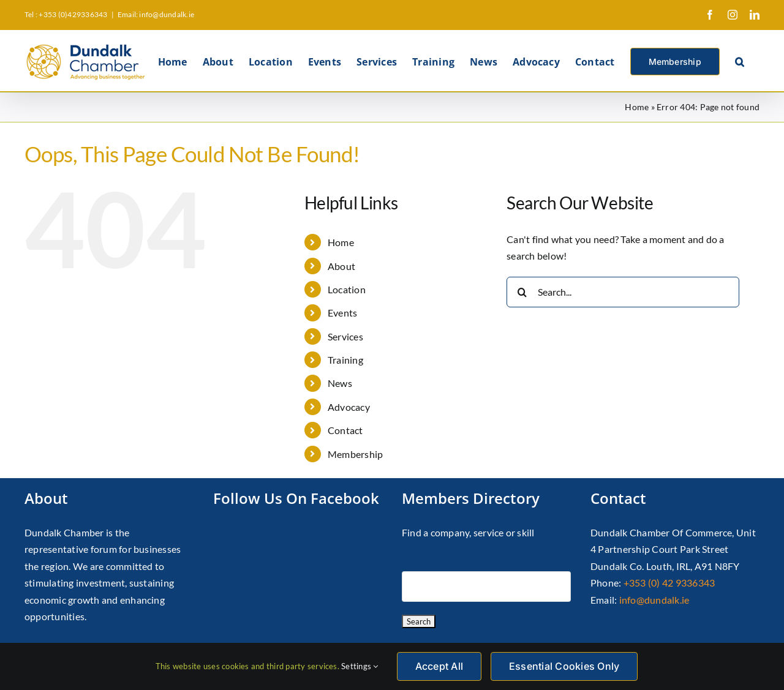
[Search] (522, 292)
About (341, 266)
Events (342, 313)
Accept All (439, 666)
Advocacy (349, 407)
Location (347, 289)
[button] (740, 61)
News (340, 383)
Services (345, 336)
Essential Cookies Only (564, 666)
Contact (345, 430)
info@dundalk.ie (654, 600)
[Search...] (623, 292)
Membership (355, 454)
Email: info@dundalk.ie (156, 14)
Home (637, 107)
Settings (360, 666)
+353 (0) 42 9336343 (669, 583)
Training (345, 360)
